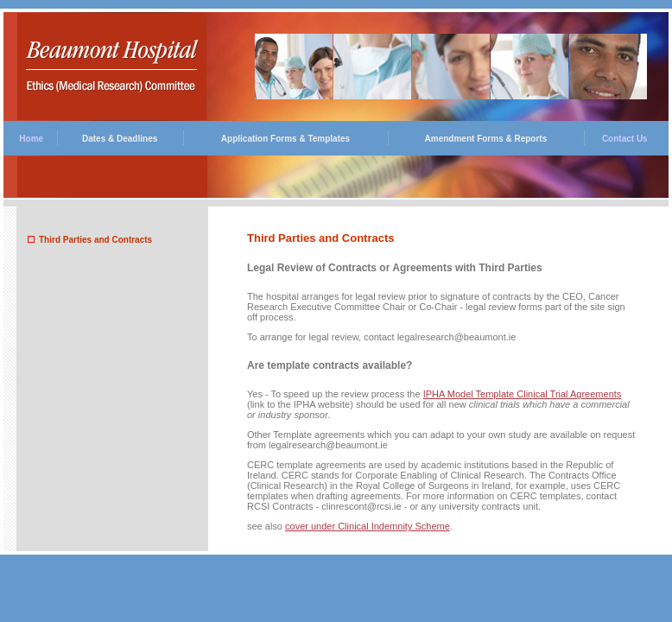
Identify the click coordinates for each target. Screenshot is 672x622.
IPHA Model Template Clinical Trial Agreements (523, 394)
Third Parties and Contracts (95, 240)
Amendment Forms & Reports (486, 139)
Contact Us (625, 139)
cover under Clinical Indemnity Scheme (368, 526)
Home (31, 139)
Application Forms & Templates (285, 139)
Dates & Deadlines (120, 139)
